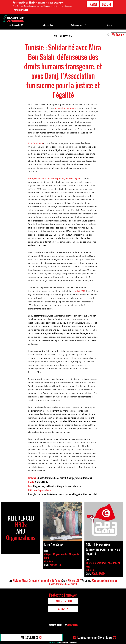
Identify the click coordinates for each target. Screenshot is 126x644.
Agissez (63, 609)
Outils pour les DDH (17, 25)
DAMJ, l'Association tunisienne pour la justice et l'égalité (55, 494)
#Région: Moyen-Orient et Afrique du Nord (52, 486)
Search (109, 25)
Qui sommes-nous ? (78, 25)
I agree (93, 4)
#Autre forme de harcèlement (52, 478)
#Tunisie (77, 486)
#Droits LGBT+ (41, 482)
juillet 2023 (80, 291)
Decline (107, 4)
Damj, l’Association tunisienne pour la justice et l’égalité (55, 178)
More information (21, 10)
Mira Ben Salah (35, 143)
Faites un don (48, 25)
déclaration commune (66, 108)
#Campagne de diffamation (79, 478)
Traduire (120, 34)
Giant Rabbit (72, 625)
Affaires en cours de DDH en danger (93, 638)
